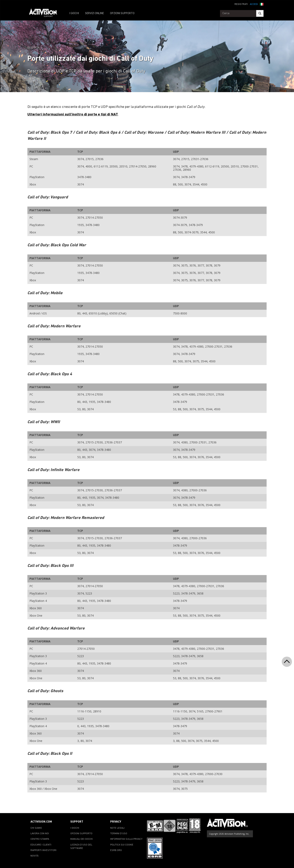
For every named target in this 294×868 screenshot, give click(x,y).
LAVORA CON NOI (40, 834)
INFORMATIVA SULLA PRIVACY (126, 839)
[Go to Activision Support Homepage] (45, 14)
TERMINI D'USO (119, 834)
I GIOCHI (74, 13)
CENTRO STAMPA (40, 839)
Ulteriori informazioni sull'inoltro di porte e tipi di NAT (73, 115)
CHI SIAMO (36, 828)
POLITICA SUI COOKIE (122, 845)
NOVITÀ (34, 856)
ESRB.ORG (116, 850)
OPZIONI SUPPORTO (122, 13)
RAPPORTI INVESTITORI (43, 850)
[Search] (260, 13)
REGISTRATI (241, 4)
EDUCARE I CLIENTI (41, 845)
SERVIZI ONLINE (94, 13)
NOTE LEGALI (117, 828)
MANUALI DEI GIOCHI (81, 839)
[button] (262, 4)
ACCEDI (254, 4)
